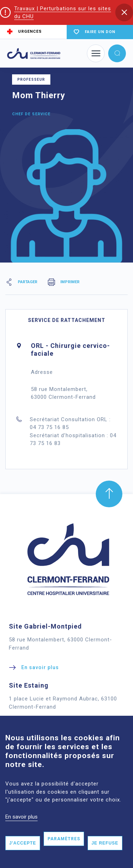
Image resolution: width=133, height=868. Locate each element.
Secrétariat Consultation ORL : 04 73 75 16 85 (70, 424)
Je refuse (105, 857)
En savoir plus (21, 830)
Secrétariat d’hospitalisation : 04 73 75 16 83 (73, 440)
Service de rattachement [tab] (67, 320)
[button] (124, 12)
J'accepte (23, 857)
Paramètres (64, 853)
